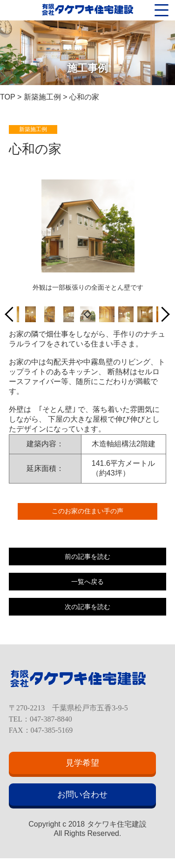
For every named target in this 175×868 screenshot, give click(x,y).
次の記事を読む (87, 607)
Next (162, 315)
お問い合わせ (82, 795)
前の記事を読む (87, 557)
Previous (13, 315)
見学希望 (82, 763)
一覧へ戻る (87, 582)
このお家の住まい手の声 (87, 511)
